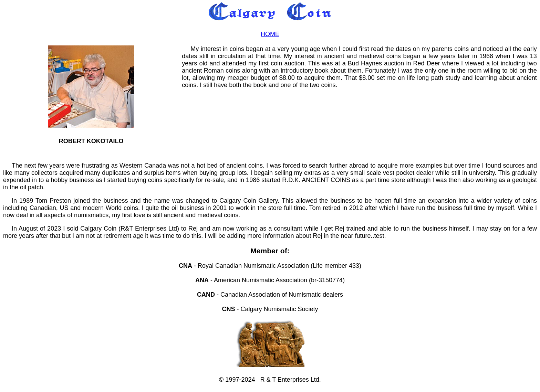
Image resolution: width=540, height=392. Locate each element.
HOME (270, 34)
